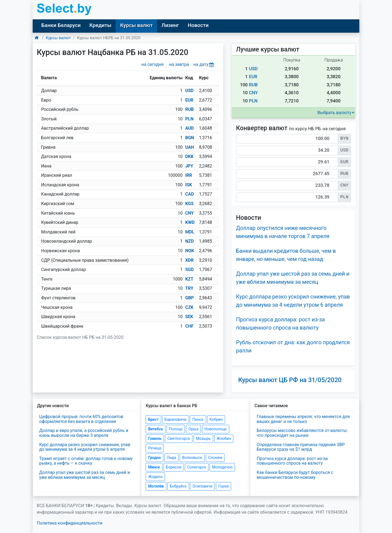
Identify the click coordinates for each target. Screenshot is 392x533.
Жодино (155, 477)
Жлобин (224, 438)
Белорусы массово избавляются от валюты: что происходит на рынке (302, 433)
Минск (154, 467)
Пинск (198, 419)
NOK (190, 251)
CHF (189, 326)
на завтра (179, 64)
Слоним (215, 458)
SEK (189, 317)
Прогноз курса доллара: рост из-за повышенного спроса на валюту (292, 461)
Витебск (155, 429)
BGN (189, 138)
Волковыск (192, 458)
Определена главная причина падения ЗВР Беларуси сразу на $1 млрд (301, 447)
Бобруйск (178, 486)
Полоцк (176, 429)
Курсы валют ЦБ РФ (290, 380)
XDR (189, 260)
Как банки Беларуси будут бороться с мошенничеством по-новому (295, 475)
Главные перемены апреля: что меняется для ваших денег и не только (303, 419)
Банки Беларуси (61, 25)
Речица (155, 448)
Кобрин (216, 419)
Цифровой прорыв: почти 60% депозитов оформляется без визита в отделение (81, 419)
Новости (198, 25)
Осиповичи (202, 486)
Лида (171, 458)
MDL (190, 232)
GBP (189, 298)
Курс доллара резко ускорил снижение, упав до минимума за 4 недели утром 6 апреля (85, 447)
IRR (189, 175)
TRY (189, 288)
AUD (189, 128)
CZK (189, 307)
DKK (189, 156)
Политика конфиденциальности (70, 523)
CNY (189, 213)
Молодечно (222, 467)
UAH (189, 147)
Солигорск (197, 467)
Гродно (154, 458)
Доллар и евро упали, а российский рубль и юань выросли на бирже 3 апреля (84, 433)
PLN (189, 119)
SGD (189, 269)
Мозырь (203, 438)
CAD (189, 194)
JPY (189, 166)
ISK (189, 185)
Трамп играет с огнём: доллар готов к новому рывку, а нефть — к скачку (86, 461)
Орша (193, 429)
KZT (189, 279)
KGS (189, 204)
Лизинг (170, 25)
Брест (153, 419)
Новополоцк (216, 429)
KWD (190, 222)
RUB (189, 109)
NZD (189, 241)
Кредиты (100, 25)
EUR (189, 100)
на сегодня (153, 64)
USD (189, 91)
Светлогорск (179, 438)
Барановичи (176, 419)
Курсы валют (136, 25)
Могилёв (156, 486)
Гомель (155, 438)
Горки (223, 486)
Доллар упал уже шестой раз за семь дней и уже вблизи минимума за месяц (85, 475)
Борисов (174, 467)
